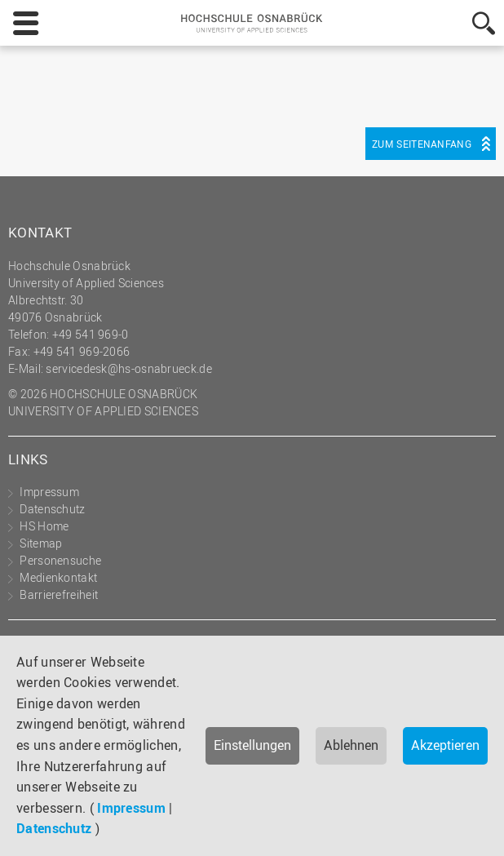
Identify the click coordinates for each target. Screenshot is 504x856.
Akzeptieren (445, 745)
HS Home (44, 526)
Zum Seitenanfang (422, 144)
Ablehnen (351, 745)
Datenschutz (54, 828)
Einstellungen (252, 745)
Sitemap (41, 543)
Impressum (131, 808)
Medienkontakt (58, 577)
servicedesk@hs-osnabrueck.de (128, 368)
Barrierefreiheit (59, 594)
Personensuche (60, 560)
